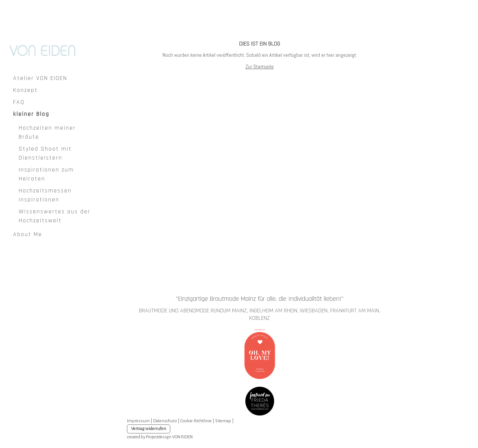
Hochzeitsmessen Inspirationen (45, 195)
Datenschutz (165, 421)
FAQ (19, 102)
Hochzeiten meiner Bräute (47, 132)
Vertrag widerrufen (149, 429)
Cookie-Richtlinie (196, 421)
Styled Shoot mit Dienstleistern (45, 153)
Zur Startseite (260, 67)
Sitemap (223, 421)
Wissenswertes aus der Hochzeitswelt (55, 216)
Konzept (25, 90)
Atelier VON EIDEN (40, 78)
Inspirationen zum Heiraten (46, 174)
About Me (28, 234)
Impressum (138, 421)
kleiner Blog (31, 114)
